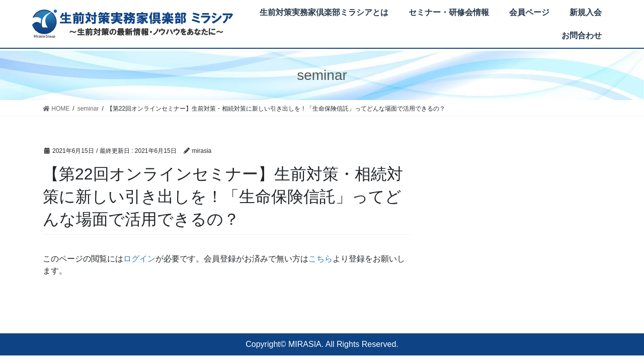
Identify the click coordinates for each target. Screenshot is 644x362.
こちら (320, 259)
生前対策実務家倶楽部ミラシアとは (324, 12)
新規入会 (586, 12)
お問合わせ (582, 35)
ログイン (139, 259)
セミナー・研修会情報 (449, 12)
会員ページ (529, 12)
